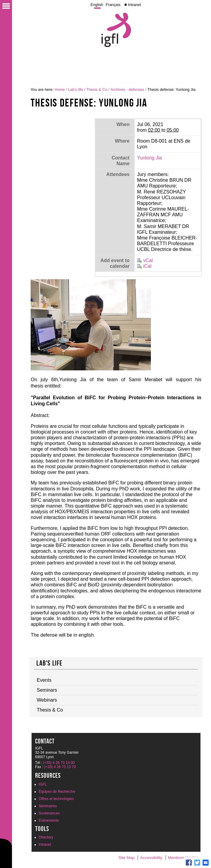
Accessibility (151, 858)
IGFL (43, 784)
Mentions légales (183, 858)
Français (113, 5)
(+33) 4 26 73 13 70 (60, 767)
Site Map (127, 858)
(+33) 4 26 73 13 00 (59, 763)
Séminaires (48, 806)
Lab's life (75, 90)
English (97, 5)
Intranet (135, 5)
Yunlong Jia (150, 158)
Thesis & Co (97, 90)
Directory (46, 837)
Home (60, 90)
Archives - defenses (127, 90)
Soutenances (49, 813)
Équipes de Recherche (57, 792)
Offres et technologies (56, 799)
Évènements (49, 820)
